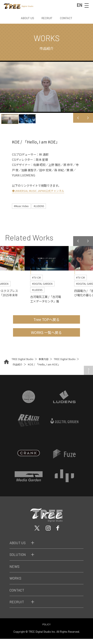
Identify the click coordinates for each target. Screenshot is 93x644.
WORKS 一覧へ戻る (46, 336)
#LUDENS (42, 206)
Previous (78, 118)
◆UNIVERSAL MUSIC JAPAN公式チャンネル (42, 191)
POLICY (46, 629)
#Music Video (22, 206)
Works (16, 583)
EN (78, 5)
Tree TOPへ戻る (47, 322)
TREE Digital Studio (24, 363)
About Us (18, 548)
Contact (18, 595)
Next (88, 118)
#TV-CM (37, 278)
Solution (19, 559)
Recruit (17, 607)
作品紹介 (22, 369)
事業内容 (46, 363)
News (15, 571)
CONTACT (67, 18)
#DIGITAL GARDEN (44, 285)
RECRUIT (47, 18)
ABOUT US (26, 18)
